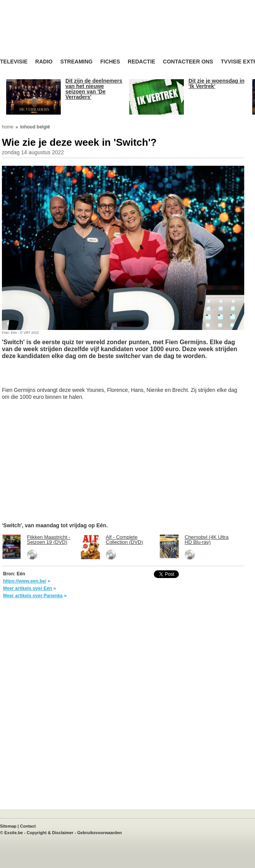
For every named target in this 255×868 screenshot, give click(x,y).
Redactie (142, 62)
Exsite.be (13, 833)
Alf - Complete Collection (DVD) (124, 540)
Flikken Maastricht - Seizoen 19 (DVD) (49, 540)
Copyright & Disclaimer (50, 833)
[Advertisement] (63, 377)
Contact (28, 826)
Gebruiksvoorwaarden (100, 833)
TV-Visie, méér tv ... (61, 35)
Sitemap (8, 826)
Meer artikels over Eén (27, 588)
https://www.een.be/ (25, 581)
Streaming (77, 62)
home (8, 127)
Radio (44, 62)
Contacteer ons (188, 62)
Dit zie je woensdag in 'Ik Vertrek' (216, 83)
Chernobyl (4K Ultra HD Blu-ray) (207, 540)
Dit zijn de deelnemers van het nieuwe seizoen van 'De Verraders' (94, 89)
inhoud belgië (35, 127)
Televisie (14, 62)
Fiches (110, 62)
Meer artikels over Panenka (33, 596)
